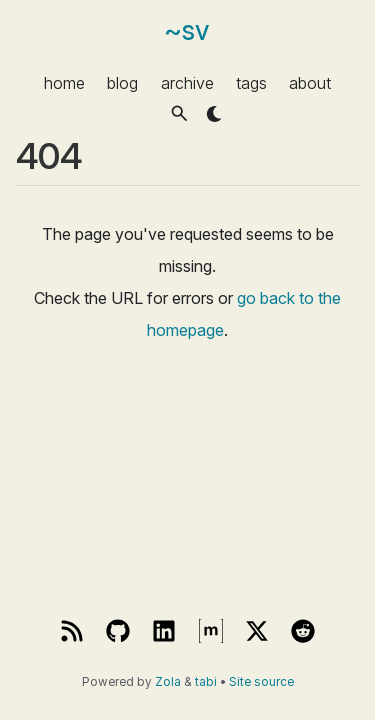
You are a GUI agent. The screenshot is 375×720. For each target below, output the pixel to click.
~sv (186, 30)
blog (122, 82)
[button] (179, 113)
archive (187, 82)
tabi (206, 682)
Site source (261, 682)
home (64, 82)
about (310, 82)
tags (251, 82)
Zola (168, 682)
